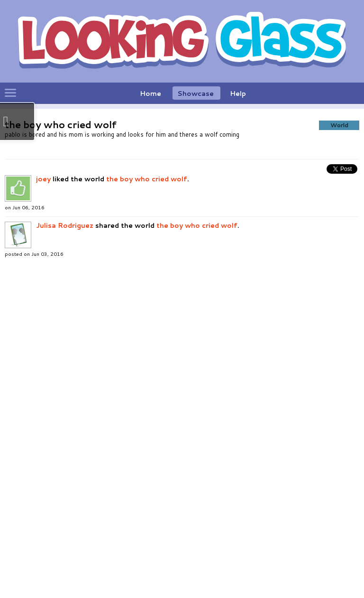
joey (43, 355)
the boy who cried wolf (147, 355)
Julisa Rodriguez (65, 401)
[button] (157, 200)
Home (150, 93)
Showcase (196, 93)
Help (238, 93)
